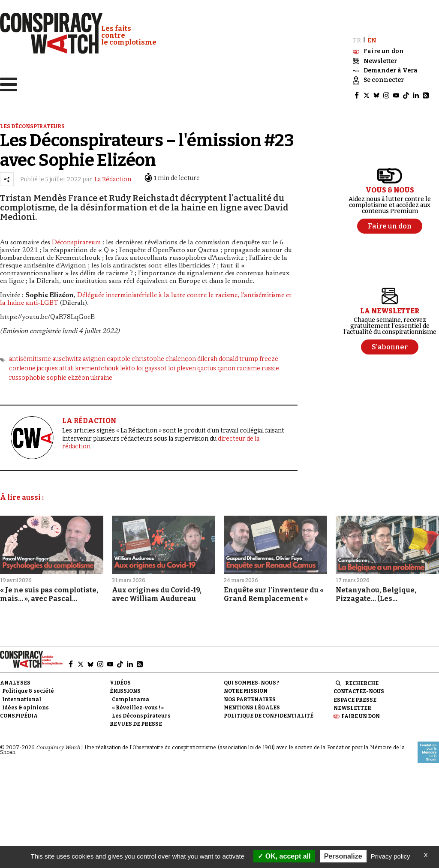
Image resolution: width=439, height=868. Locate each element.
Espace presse (355, 697)
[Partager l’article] (7, 177)
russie (270, 366)
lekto (128, 366)
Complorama (131, 697)
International (22, 697)
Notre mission (246, 689)
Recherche (362, 681)
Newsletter (352, 706)
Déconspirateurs (76, 240)
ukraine (101, 376)
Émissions (125, 689)
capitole (119, 356)
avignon (94, 356)
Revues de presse (136, 721)
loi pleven (182, 366)
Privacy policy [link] (391, 856)
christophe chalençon (164, 356)
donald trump (238, 356)
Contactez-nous (359, 689)
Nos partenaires (250, 697)
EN (372, 38)
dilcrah (207, 356)
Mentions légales (252, 705)
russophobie (27, 376)
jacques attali (55, 366)
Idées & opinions (26, 705)
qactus (207, 366)
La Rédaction (113, 177)
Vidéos (120, 681)
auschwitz (67, 356)
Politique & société (28, 689)
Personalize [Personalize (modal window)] (343, 856)
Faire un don (361, 714)
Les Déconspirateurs (141, 713)
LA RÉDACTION (89, 418)
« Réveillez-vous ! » (138, 705)
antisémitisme (30, 356)
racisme (248, 366)
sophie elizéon (68, 376)
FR (357, 38)
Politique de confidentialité (269, 713)
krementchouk (97, 366)
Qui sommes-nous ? (251, 681)
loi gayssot (152, 366)
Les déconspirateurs (32, 124)
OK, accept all (284, 856)
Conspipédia (19, 713)
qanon (226, 366)
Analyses (15, 681)
